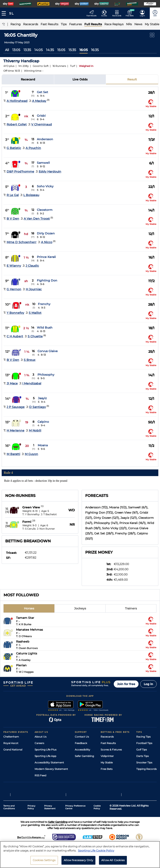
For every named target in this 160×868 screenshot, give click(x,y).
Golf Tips (142, 750)
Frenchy (44, 304)
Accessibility (82, 750)
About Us (41, 737)
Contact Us (82, 737)
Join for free (126, 684)
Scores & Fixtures (111, 750)
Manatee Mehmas (29, 630)
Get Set (42, 92)
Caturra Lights (27, 653)
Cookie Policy (97, 807)
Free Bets (107, 769)
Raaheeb (23, 642)
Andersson (45, 139)
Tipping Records (146, 769)
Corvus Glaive (48, 351)
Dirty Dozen (46, 233)
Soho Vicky (45, 186)
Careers (39, 743)
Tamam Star (25, 618)
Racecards (107, 737)
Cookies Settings (44, 862)
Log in (148, 684)
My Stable (107, 762)
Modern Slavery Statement (51, 769)
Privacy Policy (31, 807)
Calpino (43, 422)
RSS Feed (40, 775)
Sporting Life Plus (46, 750)
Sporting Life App (45, 756)
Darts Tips (142, 756)
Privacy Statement (50, 807)
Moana (43, 445)
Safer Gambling (84, 756)
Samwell (43, 163)
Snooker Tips (144, 762)
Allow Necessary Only (79, 862)
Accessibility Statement (49, 762)
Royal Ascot (11, 743)
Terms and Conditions (9, 807)
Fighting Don (47, 280)
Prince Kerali (46, 257)
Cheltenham (11, 737)
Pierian (21, 665)
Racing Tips (143, 737)
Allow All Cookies (113, 862)
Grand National (13, 750)
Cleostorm (45, 210)
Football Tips (144, 743)
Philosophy (46, 375)
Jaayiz (42, 398)
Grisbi (41, 116)
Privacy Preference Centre (75, 807)
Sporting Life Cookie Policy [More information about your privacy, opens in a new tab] (96, 852)
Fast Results (108, 743)
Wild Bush (45, 328)
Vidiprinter (107, 756)
